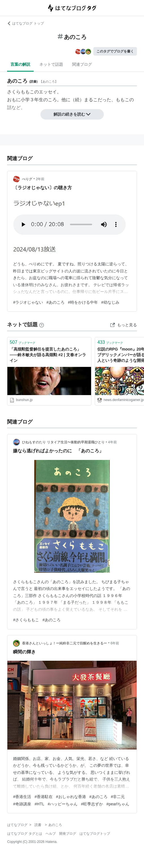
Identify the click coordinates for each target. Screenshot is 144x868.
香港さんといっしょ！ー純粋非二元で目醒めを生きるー (65, 643)
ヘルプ (51, 834)
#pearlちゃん (118, 804)
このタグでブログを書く (115, 51)
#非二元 (118, 797)
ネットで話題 (51, 64)
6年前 (115, 643)
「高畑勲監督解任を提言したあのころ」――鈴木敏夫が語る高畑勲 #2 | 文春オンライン (48, 355)
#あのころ (55, 302)
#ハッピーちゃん (63, 804)
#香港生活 (22, 797)
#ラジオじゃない (28, 302)
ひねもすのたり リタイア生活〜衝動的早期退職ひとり (63, 442)
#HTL (39, 804)
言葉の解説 (20, 64)
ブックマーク (22, 342)
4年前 (112, 442)
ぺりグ (27, 179)
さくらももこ (21, 92)
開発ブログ (68, 834)
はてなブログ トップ (25, 23)
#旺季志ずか (92, 804)
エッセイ (48, 92)
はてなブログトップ (95, 834)
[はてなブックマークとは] (42, 325)
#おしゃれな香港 (71, 797)
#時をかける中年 (83, 302)
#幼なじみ (110, 302)
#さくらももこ (26, 620)
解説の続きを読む (72, 114)
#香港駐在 (44, 797)
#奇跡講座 (22, 804)
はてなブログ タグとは (24, 834)
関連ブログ (82, 64)
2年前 (40, 179)
